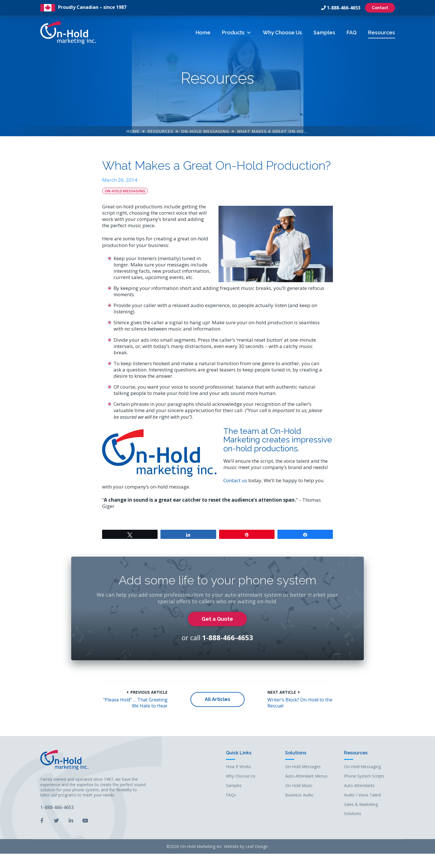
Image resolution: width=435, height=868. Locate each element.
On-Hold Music (299, 786)
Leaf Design (257, 846)
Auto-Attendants (359, 786)
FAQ (352, 32)
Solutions (296, 753)
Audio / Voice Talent (363, 795)
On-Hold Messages (303, 767)
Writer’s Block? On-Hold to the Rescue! (300, 703)
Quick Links (239, 753)
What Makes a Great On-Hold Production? (290, 131)
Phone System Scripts (364, 776)
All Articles (217, 699)
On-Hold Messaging (205, 131)
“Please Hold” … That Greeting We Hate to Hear (135, 703)
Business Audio (299, 795)
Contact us (235, 480)
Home (203, 32)
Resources (382, 32)
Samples (324, 32)
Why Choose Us (282, 32)
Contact (380, 8)
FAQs (231, 795)
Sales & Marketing (361, 805)
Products (237, 32)
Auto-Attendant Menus (306, 776)
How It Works (239, 767)
